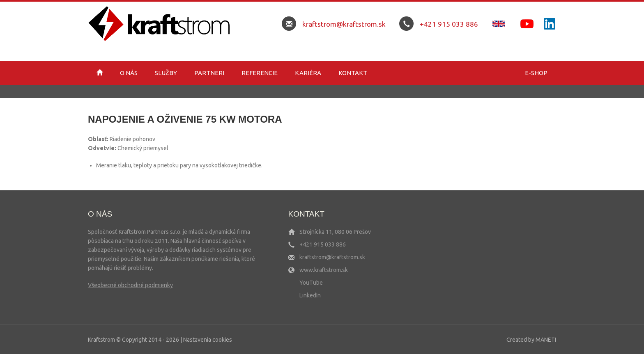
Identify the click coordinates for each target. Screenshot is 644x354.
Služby (166, 73)
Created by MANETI (531, 340)
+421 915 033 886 (449, 24)
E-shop (536, 73)
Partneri (209, 73)
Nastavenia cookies (208, 340)
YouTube (311, 283)
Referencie (260, 73)
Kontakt (353, 73)
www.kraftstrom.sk (324, 270)
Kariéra (308, 73)
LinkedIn (310, 295)
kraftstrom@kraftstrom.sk (344, 24)
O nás (129, 73)
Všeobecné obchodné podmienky (130, 285)
